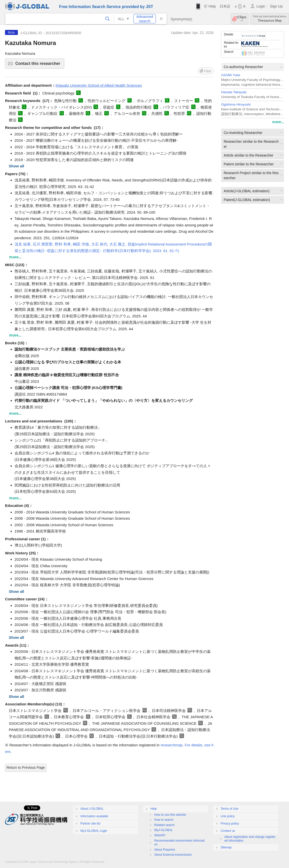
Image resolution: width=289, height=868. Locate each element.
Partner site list (90, 824)
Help (212, 6)
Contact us (228, 831)
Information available (94, 816)
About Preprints (165, 850)
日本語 (225, 6)
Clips (242, 19)
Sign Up (276, 6)
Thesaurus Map (270, 19)
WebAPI (160, 835)
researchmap (172, 745)
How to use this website (170, 815)
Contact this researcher (39, 65)
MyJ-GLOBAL (164, 830)
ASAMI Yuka (231, 75)
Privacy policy (230, 824)
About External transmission (173, 855)
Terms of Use (230, 809)
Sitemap (226, 847)
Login (261, 6)
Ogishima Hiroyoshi (236, 104)
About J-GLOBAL (92, 809)
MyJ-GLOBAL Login (94, 831)
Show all (16, 166)
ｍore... (278, 122)
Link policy (228, 816)
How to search (164, 820)
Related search (164, 825)
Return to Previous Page (26, 767)
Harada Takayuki (234, 92)
